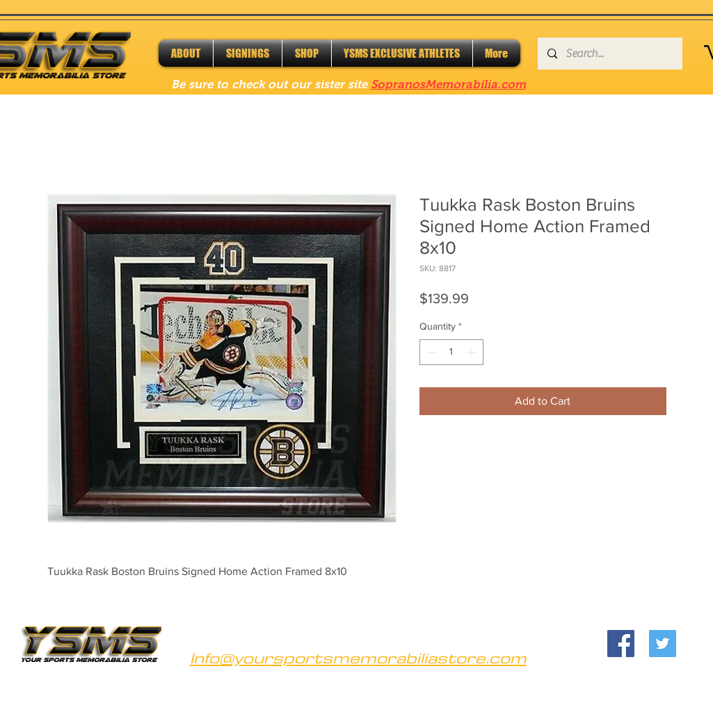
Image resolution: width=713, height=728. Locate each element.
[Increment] (473, 352)
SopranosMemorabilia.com (448, 84)
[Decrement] (430, 352)
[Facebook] (621, 644)
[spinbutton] (451, 352)
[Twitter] (663, 644)
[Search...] (609, 54)
